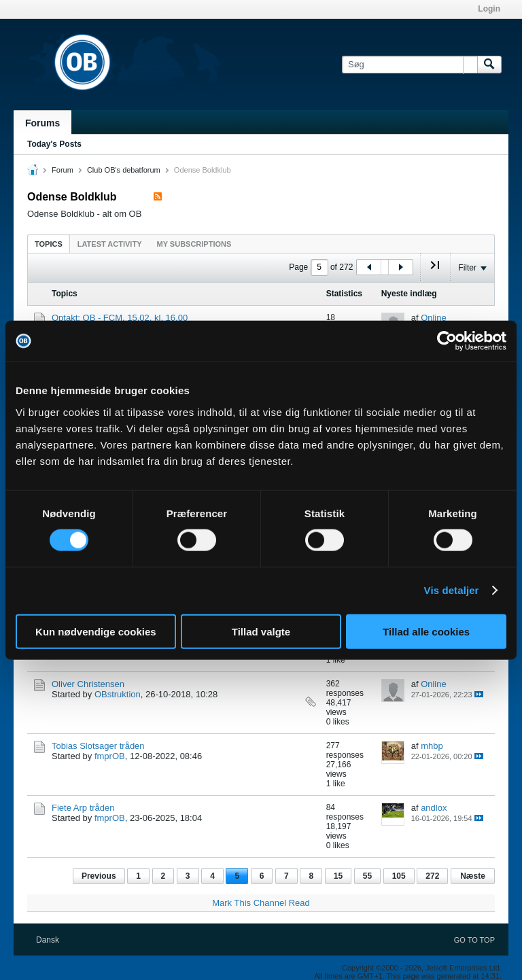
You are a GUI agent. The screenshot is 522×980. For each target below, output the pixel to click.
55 (367, 876)
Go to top (474, 940)
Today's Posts (54, 144)
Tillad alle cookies (426, 631)
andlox (434, 808)
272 (432, 876)
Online (434, 318)
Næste (473, 876)
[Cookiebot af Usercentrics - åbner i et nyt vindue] (447, 341)
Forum (63, 170)
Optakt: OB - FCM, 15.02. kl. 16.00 (120, 318)
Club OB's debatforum (124, 170)
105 (399, 876)
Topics (49, 244)
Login (489, 9)
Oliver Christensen (88, 684)
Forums (42, 123)
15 (338, 876)
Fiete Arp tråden (83, 808)
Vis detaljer (452, 590)
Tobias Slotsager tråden (98, 746)
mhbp (432, 746)
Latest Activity (110, 244)
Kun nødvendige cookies (96, 631)
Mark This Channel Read (261, 903)
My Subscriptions (194, 244)
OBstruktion (118, 694)
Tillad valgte (261, 631)
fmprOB (110, 756)
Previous (99, 876)
